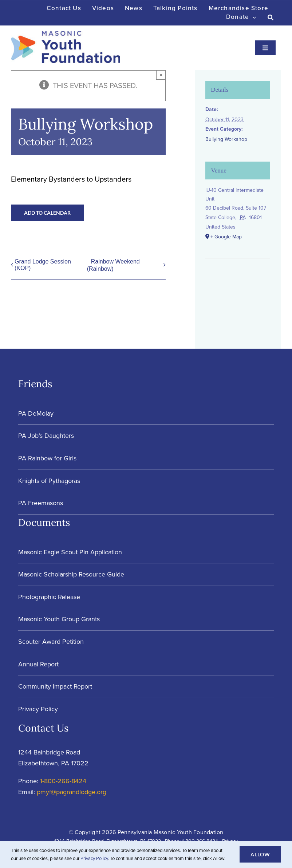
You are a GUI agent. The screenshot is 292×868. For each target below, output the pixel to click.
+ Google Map (226, 237)
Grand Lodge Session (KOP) (43, 265)
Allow (260, 854)
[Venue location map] (238, 280)
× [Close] (161, 75)
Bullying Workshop (226, 139)
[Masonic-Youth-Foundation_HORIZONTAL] (66, 35)
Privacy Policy (94, 858)
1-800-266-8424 (63, 781)
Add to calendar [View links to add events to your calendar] (47, 213)
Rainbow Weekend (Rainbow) (113, 265)
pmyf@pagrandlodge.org (72, 792)
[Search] (271, 17)
